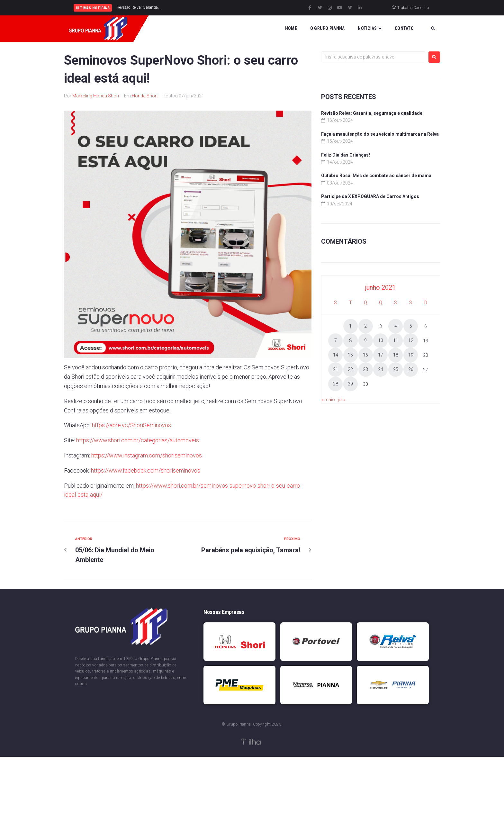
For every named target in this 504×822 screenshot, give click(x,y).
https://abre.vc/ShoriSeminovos (131, 425)
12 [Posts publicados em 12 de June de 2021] (411, 340)
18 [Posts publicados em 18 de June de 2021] (396, 355)
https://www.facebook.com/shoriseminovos (146, 470)
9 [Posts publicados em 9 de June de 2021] (365, 340)
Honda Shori (145, 96)
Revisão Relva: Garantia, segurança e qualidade (372, 113)
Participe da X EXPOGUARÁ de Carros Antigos (370, 196)
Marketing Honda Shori (96, 96)
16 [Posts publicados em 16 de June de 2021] (365, 355)
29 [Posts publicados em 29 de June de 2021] (350, 384)
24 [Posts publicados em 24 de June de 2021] (381, 369)
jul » (342, 400)
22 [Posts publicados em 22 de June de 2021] (350, 369)
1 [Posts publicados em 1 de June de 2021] (350, 326)
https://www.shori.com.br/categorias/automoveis (138, 440)
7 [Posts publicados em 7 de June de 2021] (336, 340)
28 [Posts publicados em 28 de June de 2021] (336, 384)
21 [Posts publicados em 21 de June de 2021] (336, 369)
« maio (328, 400)
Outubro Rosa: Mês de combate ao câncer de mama (376, 176)
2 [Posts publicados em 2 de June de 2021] (365, 326)
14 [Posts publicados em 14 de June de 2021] (336, 355)
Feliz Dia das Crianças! (346, 155)
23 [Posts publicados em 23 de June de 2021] (365, 369)
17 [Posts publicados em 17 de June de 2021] (381, 355)
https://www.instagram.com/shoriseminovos (147, 455)
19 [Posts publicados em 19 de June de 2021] (411, 355)
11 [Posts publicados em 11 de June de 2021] (396, 340)
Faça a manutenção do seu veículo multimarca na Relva (380, 134)
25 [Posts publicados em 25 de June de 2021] (396, 369)
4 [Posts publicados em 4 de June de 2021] (396, 326)
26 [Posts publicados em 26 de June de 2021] (411, 369)
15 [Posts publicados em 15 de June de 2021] (350, 355)
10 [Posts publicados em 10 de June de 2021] (381, 340)
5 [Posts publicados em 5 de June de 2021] (411, 326)
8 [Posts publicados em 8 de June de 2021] (350, 340)
